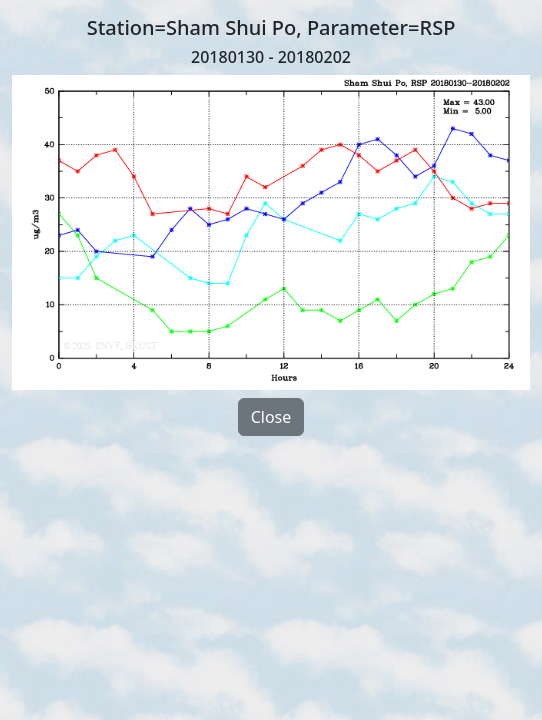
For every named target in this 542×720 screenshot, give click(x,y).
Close (271, 417)
